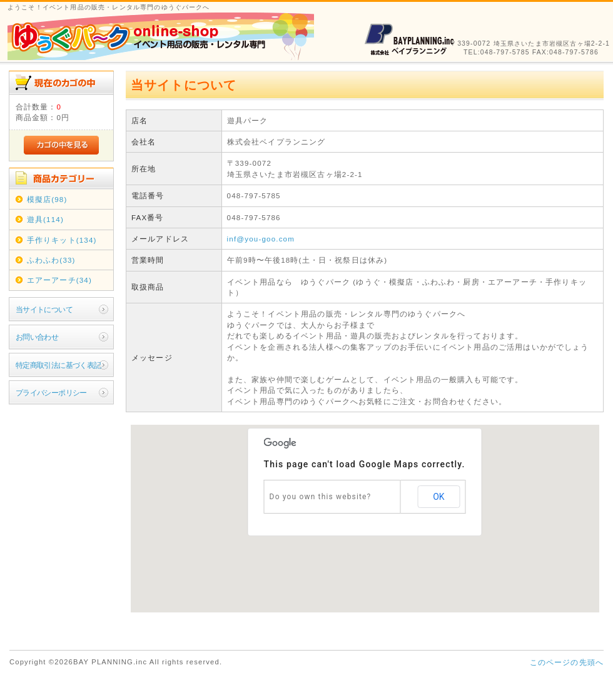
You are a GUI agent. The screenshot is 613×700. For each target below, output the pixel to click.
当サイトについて (44, 309)
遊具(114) (45, 219)
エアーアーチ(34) (59, 280)
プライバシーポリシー (51, 393)
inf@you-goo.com (261, 239)
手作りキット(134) (62, 240)
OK (438, 497)
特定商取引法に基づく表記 (58, 365)
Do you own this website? (321, 497)
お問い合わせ (37, 337)
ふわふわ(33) (51, 260)
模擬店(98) (47, 199)
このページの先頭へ (567, 662)
